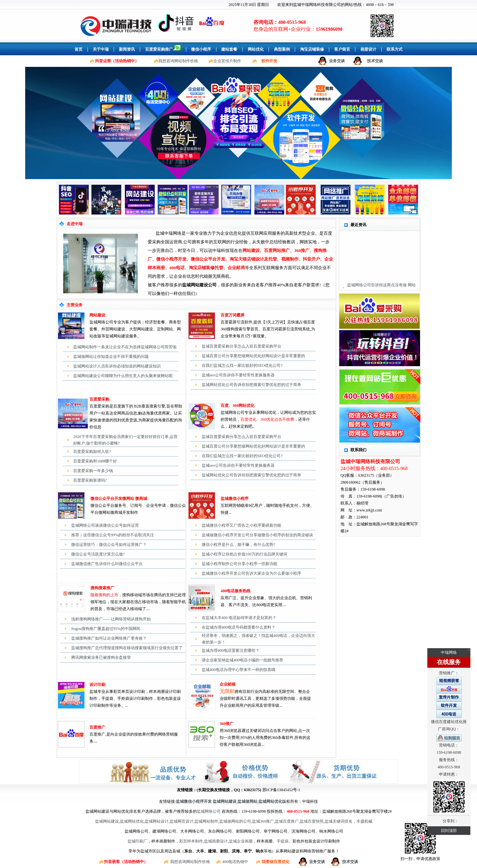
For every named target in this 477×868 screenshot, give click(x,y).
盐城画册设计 (216, 841)
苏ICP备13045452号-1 (281, 790)
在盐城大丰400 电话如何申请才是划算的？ (239, 618)
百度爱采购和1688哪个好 (95, 461)
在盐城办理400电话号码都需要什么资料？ (238, 627)
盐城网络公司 (209, 811)
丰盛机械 (364, 821)
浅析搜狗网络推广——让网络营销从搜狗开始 (111, 619)
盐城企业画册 (241, 841)
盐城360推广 (263, 821)
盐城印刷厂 (137, 841)
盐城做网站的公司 (235, 821)
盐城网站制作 (206, 821)
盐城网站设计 (157, 821)
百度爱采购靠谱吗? (90, 480)
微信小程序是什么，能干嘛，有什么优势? (238, 545)
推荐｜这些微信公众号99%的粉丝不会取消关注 (113, 535)
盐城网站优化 (132, 821)
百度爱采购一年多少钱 (93, 471)
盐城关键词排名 (339, 821)
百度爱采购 (99, 399)
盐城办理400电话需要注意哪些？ (231, 651)
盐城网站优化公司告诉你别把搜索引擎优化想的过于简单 (251, 385)
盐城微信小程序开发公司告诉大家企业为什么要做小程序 (251, 573)
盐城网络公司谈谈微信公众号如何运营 (105, 525)
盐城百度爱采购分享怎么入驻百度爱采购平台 (241, 346)
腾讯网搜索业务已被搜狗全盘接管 (101, 657)
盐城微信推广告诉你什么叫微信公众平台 (107, 564)
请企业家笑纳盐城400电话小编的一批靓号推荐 (242, 660)
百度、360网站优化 (238, 406)
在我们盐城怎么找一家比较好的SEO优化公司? (242, 365)
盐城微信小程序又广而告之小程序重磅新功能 (241, 525)
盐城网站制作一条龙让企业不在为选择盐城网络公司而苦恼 (125, 347)
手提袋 (283, 841)
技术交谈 (375, 61)
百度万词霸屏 (233, 315)
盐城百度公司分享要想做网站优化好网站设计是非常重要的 (253, 356)
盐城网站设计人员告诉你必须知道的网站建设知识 (117, 366)
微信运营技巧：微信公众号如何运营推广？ (109, 545)
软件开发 (269, 61)
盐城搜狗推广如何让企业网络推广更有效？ (109, 638)
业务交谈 (337, 61)
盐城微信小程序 (235, 499)
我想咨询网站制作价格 (178, 61)
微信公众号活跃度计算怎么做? (98, 554)
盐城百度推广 (287, 821)
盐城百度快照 (312, 821)
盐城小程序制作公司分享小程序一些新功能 (239, 564)
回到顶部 (449, 831)
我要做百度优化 (276, 862)
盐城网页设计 (182, 821)
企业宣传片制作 (227, 61)
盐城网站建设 (107, 821)
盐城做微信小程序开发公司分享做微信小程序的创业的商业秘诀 (257, 535)
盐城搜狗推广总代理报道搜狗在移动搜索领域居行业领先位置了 (127, 648)
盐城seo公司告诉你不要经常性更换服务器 (238, 375)
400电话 (228, 591)
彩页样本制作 (191, 841)
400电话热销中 (235, 862)
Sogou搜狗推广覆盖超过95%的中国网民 (106, 629)
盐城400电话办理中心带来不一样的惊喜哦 (238, 670)
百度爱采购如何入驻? (92, 452)
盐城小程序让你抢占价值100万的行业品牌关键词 (244, 554)
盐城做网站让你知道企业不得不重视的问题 (111, 357)
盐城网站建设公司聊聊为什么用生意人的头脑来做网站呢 (123, 376)
